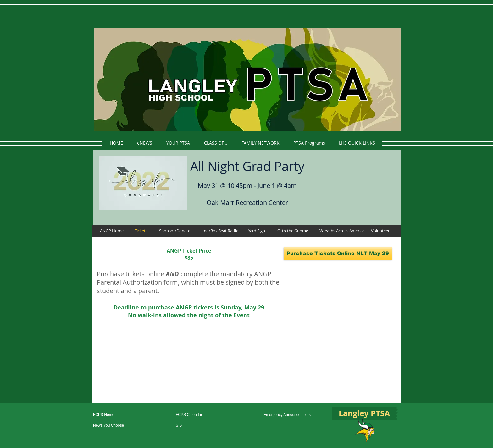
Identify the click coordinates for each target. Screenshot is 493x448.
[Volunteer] (380, 231)
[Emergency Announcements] (291, 415)
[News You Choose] (115, 426)
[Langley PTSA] (364, 413)
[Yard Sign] (256, 231)
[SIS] (197, 426)
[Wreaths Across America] (342, 231)
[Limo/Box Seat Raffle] (219, 231)
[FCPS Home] (115, 415)
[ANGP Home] (112, 231)
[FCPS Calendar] (197, 415)
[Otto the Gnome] (293, 231)
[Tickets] (141, 231)
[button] (178, 143)
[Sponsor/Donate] (174, 231)
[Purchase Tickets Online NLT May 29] (338, 254)
